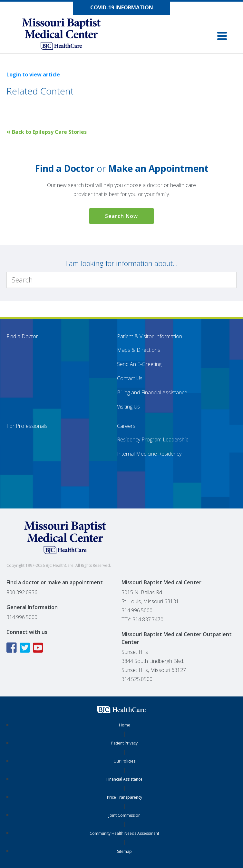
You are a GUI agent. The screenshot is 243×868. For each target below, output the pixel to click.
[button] (222, 36)
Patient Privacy (124, 743)
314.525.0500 (137, 679)
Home (125, 725)
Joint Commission (125, 815)
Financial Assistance (124, 779)
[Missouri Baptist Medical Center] (68, 35)
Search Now (121, 216)
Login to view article (33, 74)
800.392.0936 (22, 592)
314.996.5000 (22, 617)
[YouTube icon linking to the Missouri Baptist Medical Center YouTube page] (39, 648)
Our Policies (124, 761)
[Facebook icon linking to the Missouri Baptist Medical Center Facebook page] (12, 648)
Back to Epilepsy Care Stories (47, 132)
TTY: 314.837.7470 (142, 619)
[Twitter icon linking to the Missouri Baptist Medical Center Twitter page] (26, 648)
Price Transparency (125, 797)
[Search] (121, 280)
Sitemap (124, 851)
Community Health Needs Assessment (124, 833)
